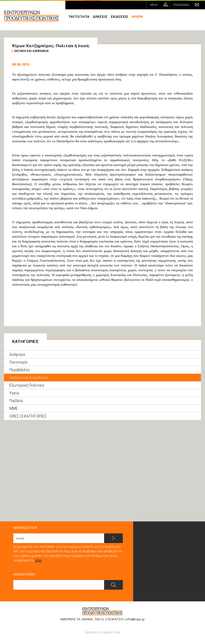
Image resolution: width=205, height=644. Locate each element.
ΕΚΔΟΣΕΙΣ (120, 17)
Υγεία (14, 393)
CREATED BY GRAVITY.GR (102, 633)
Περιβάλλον (20, 370)
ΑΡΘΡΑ (137, 17)
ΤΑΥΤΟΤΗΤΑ (79, 17)
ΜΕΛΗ (154, 5)
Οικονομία (18, 362)
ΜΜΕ (14, 408)
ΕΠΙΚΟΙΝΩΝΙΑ (181, 5)
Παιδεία (16, 401)
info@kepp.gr (135, 619)
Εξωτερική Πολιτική (27, 385)
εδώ (38, 560)
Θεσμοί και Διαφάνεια (28, 378)
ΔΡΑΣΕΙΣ (100, 17)
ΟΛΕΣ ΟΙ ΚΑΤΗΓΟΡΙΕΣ (28, 416)
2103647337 (115, 619)
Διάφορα (17, 354)
